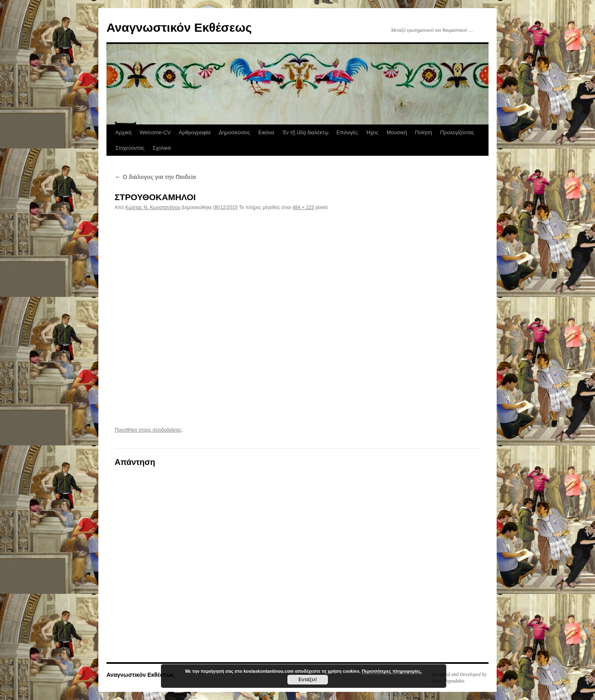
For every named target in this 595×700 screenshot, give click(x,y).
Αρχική (124, 132)
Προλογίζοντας (457, 132)
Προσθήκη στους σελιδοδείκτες (148, 430)
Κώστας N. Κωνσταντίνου (153, 207)
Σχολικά (162, 148)
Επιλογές (347, 132)
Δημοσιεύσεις (234, 132)
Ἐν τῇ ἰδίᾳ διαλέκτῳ (305, 132)
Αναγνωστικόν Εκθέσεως (179, 27)
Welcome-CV (155, 132)
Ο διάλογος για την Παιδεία (155, 177)
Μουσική (397, 132)
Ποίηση (423, 132)
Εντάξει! (307, 680)
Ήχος (372, 132)
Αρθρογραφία (195, 132)
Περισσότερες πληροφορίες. (392, 671)
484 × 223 (303, 207)
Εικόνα (266, 132)
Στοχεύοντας (130, 148)
